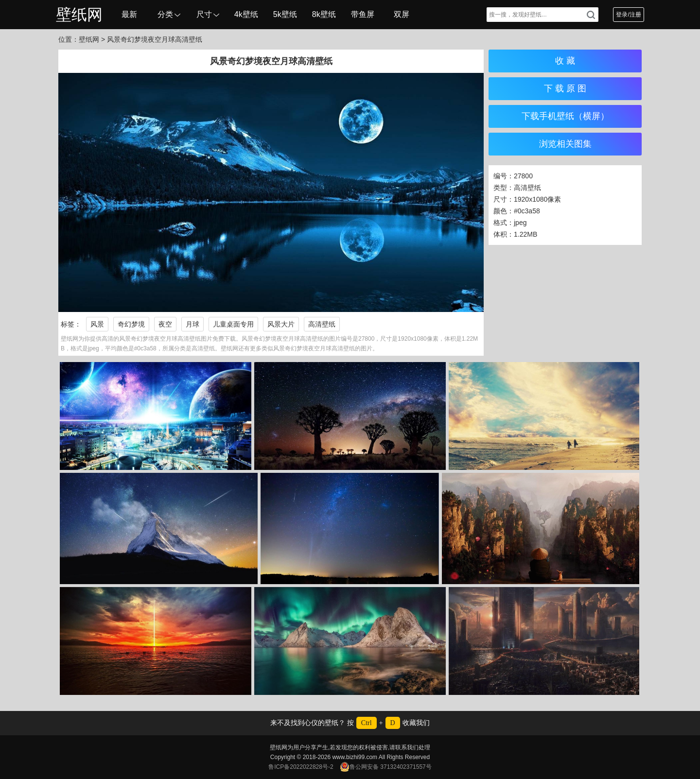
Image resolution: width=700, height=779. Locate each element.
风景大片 (281, 324)
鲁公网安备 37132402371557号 (386, 767)
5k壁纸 (285, 14)
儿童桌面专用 (233, 324)
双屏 (402, 14)
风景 (97, 324)
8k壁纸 (324, 14)
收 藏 (565, 61)
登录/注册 (628, 15)
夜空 (165, 324)
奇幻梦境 (131, 324)
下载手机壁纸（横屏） (565, 116)
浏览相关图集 (565, 144)
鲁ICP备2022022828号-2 (301, 767)
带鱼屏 (363, 14)
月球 (192, 324)
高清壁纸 (322, 324)
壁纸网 (79, 15)
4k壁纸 (246, 14)
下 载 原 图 (565, 88)
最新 (129, 14)
